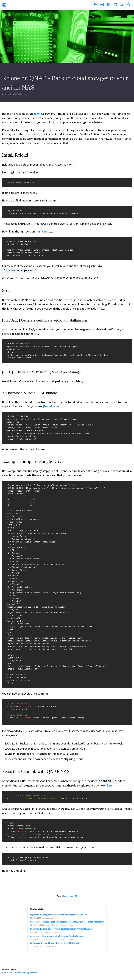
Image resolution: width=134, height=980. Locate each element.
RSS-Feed (34, 972)
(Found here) (51, 406)
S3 (76, 896)
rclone (38, 114)
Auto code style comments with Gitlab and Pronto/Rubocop (57, 936)
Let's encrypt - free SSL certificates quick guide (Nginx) (55, 943)
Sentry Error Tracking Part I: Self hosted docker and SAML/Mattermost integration (67, 921)
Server (70, 896)
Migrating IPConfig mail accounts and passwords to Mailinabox (58, 914)
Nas (64, 896)
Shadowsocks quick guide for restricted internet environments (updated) (63, 929)
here (45, 231)
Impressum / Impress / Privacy (16, 972)
